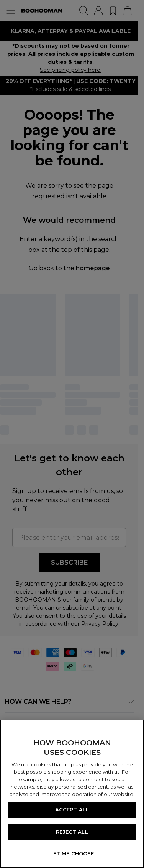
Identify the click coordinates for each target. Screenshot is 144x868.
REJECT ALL (72, 832)
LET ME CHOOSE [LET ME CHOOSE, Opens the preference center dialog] (72, 853)
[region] (72, 794)
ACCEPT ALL (72, 810)
